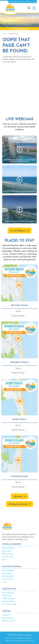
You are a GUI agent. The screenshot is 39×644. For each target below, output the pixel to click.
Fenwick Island (7, 557)
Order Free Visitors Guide (14, 638)
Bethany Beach (8, 554)
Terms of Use (29, 641)
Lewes (4, 560)
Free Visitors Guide (9, 604)
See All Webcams (18, 231)
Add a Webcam (8, 618)
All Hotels (18, 497)
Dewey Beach (7, 551)
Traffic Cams (7, 596)
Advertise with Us (9, 621)
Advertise (9, 641)
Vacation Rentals (18, 316)
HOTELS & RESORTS (12, 544)
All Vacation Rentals (18, 504)
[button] (34, 8)
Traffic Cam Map (8, 599)
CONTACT (7, 611)
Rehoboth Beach (8, 548)
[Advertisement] (19, 88)
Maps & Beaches (8, 601)
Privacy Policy (18, 641)
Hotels (18, 311)
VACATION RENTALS (12, 567)
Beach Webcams (8, 593)
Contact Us (6, 615)
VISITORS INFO (9, 589)
